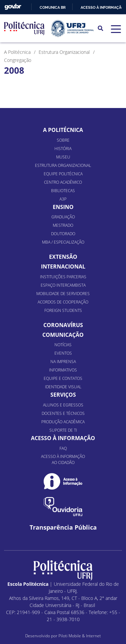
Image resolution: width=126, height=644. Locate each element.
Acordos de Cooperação (63, 302)
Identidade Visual (63, 387)
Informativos (63, 370)
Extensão (63, 257)
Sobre (63, 140)
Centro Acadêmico (63, 182)
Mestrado (63, 225)
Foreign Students (63, 310)
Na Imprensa (63, 362)
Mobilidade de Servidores (63, 294)
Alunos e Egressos (63, 405)
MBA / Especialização (63, 242)
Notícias (63, 345)
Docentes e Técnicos (63, 413)
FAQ (63, 448)
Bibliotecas (63, 191)
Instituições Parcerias (63, 277)
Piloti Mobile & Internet (80, 636)
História (63, 149)
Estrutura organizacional (63, 165)
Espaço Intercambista (63, 285)
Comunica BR (53, 7)
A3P (63, 199)
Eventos (63, 353)
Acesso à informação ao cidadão (63, 459)
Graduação (63, 217)
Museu (63, 157)
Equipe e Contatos (63, 378)
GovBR (13, 7)
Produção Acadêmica (63, 422)
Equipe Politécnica (63, 174)
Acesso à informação (102, 7)
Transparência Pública (63, 527)
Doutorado (63, 234)
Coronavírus (63, 325)
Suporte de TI (63, 430)
